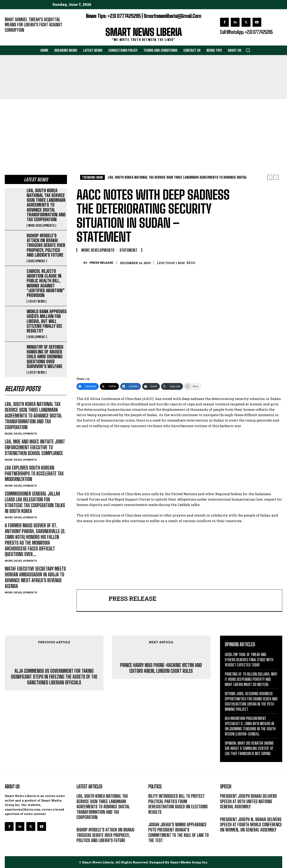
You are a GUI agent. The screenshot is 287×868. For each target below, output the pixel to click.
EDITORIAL (11, 36)
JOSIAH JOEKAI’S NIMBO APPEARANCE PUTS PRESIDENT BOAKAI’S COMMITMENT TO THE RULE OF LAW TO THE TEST (178, 832)
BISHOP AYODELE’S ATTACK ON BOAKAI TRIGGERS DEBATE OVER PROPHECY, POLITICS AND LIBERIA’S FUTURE (46, 245)
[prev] (270, 177)
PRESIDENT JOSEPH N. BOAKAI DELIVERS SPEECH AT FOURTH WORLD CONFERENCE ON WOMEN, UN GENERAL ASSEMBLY (251, 825)
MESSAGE (226, 813)
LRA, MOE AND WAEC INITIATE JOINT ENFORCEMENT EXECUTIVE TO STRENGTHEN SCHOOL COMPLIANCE (35, 447)
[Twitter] (109, 386)
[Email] (151, 386)
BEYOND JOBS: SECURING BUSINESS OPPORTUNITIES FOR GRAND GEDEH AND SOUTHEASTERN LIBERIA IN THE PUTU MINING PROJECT (251, 701)
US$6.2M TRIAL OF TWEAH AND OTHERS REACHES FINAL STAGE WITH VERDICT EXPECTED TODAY (249, 660)
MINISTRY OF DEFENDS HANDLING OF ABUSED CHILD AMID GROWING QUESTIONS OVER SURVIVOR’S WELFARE (45, 357)
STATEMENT (129, 250)
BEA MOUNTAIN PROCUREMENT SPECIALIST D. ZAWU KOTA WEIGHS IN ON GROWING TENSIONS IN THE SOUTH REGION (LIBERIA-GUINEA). (250, 726)
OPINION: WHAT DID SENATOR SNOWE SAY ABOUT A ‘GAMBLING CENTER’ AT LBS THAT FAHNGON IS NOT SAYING (249, 748)
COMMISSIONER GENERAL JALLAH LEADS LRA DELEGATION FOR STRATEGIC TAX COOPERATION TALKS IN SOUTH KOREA (35, 502)
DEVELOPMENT (37, 261)
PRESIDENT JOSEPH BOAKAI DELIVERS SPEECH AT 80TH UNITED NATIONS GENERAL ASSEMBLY (248, 801)
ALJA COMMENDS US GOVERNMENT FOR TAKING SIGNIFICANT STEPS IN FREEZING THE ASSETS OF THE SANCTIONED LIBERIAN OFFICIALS (54, 677)
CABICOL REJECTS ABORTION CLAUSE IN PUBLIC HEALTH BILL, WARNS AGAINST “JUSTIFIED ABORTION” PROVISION (46, 283)
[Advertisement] (143, 129)
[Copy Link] (172, 386)
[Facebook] (88, 386)
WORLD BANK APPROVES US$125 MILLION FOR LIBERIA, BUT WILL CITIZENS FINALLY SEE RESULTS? (47, 321)
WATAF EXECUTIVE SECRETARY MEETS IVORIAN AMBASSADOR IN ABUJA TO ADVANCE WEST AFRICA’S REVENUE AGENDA (35, 577)
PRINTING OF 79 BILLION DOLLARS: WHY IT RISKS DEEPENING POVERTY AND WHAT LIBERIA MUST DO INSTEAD (251, 679)
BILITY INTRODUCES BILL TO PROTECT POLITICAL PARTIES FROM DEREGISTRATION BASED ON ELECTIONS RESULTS (178, 804)
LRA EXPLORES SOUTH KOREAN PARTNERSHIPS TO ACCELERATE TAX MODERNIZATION (34, 474)
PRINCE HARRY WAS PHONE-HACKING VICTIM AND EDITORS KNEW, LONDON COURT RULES (161, 668)
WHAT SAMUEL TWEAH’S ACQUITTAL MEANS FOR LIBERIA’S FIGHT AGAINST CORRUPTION (34, 25)
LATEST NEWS (36, 301)
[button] (248, 50)
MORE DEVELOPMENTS (41, 226)
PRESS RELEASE (101, 263)
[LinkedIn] (131, 386)
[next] (276, 177)
